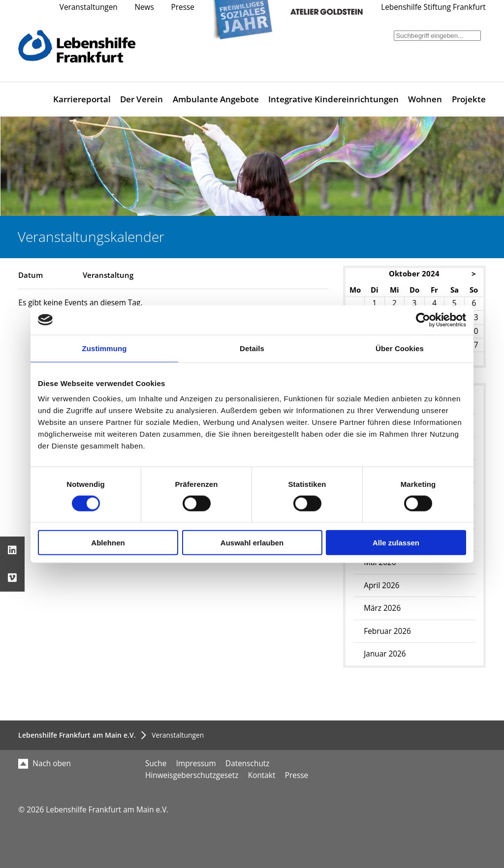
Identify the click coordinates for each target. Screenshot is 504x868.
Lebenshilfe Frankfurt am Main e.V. (77, 735)
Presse (183, 7)
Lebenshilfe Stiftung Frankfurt (433, 7)
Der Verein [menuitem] (142, 99)
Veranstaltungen (89, 7)
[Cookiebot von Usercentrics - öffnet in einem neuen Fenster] (423, 320)
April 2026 (381, 585)
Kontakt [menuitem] (262, 775)
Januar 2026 (385, 654)
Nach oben (45, 763)
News (144, 7)
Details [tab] (252, 348)
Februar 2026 (387, 631)
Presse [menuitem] (297, 775)
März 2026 (382, 608)
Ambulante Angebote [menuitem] (216, 99)
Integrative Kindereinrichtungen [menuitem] (333, 99)
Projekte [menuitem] (469, 99)
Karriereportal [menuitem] (82, 99)
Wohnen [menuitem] (425, 99)
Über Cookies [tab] (400, 348)
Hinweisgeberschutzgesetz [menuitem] (192, 775)
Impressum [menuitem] (196, 763)
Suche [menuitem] (156, 763)
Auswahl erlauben (252, 543)
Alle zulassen (396, 543)
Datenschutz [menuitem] (247, 763)
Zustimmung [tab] (105, 348)
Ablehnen (108, 543)
